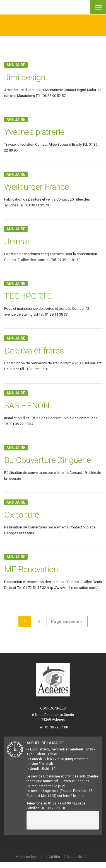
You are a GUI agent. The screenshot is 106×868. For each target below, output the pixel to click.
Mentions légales (29, 857)
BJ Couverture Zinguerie (48, 460)
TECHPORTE (28, 296)
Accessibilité (76, 857)
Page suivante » (67, 621)
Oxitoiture (22, 515)
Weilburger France (37, 187)
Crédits (54, 857)
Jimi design (25, 77)
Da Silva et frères (34, 351)
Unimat (17, 241)
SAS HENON (27, 405)
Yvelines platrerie (34, 132)
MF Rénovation (31, 569)
